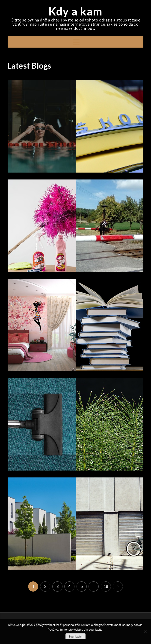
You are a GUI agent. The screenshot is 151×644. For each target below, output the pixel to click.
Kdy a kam (75, 11)
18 (106, 586)
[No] (145, 632)
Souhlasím (75, 637)
